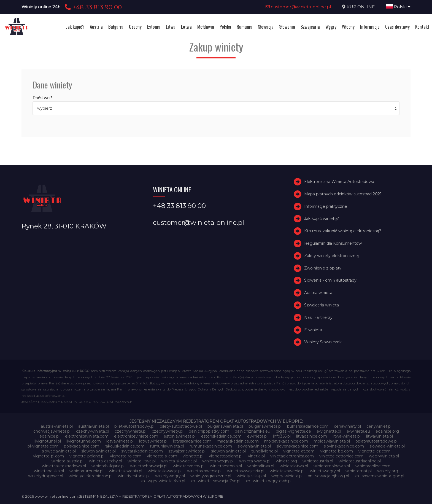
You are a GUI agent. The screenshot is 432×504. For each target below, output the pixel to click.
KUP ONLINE (361, 7)
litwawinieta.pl (380, 436)
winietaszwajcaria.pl (246, 471)
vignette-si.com (162, 456)
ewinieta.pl (257, 436)
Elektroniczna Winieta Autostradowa (339, 182)
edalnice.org (387, 431)
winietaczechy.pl (189, 466)
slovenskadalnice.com (297, 446)
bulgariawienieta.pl (225, 426)
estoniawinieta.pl (180, 436)
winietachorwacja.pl (149, 466)
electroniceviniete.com (136, 436)
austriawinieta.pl (94, 426)
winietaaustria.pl (318, 461)
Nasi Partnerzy (318, 317)
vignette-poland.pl (87, 456)
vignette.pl (193, 456)
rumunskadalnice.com (211, 446)
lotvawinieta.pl (120, 441)
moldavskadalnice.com (286, 441)
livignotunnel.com (84, 441)
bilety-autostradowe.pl (181, 426)
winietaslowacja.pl (165, 471)
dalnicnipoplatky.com (209, 431)
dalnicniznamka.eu (253, 431)
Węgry (331, 27)
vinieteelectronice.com (341, 456)
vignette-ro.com (126, 456)
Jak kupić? (75, 27)
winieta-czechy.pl (106, 461)
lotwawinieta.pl (153, 441)
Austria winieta (318, 293)
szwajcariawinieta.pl (187, 451)
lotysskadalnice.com (192, 441)
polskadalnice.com (82, 446)
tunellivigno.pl (264, 451)
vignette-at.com (299, 451)
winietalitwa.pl (261, 466)
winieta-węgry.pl (255, 461)
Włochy (348, 27)
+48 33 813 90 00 (92, 7)
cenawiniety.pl (347, 426)
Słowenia (287, 27)
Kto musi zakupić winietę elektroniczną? (343, 231)
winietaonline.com (373, 466)
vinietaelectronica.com (292, 456)
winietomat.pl (359, 471)
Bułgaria (116, 27)
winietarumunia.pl (86, 471)
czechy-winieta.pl (93, 431)
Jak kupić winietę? (322, 219)
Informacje (370, 27)
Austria (96, 27)
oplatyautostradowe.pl (376, 441)
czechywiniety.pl (168, 431)
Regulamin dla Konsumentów (333, 243)
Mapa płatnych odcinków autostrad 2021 (343, 194)
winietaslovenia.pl (125, 471)
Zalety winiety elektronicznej (331, 256)
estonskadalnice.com (221, 436)
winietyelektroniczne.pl (91, 476)
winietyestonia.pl (134, 476)
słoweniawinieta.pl (228, 451)
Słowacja (266, 27)
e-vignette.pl (329, 431)
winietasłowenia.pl (287, 471)
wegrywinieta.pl (384, 456)
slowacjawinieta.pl (59, 451)
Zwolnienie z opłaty (323, 268)
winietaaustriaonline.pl (360, 461)
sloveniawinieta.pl (254, 446)
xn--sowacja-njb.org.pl (329, 476)
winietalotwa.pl (294, 466)
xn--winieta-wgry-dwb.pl (269, 481)
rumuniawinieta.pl (167, 446)
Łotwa (186, 27)
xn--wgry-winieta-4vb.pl (163, 481)
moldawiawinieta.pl (332, 441)
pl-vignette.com (43, 446)
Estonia (154, 27)
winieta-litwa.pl (142, 461)
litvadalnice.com (312, 436)
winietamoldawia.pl (332, 466)
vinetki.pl (256, 456)
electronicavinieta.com (87, 436)
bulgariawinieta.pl (265, 426)
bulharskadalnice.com (308, 426)
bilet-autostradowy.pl (134, 426)
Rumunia (245, 27)
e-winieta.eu (358, 431)
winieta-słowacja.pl (179, 461)
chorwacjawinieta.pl (52, 431)
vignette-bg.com (337, 451)
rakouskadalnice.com (125, 446)
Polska (225, 27)
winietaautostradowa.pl (64, 466)
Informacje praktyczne (326, 206)
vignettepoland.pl (226, 456)
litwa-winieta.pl (347, 436)
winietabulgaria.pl (108, 466)
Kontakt (422, 27)
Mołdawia (206, 27)
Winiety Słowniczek (323, 342)
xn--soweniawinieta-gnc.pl (379, 476)
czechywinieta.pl (130, 431)
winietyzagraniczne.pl (211, 476)
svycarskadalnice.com (142, 451)
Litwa (171, 27)
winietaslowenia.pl (204, 471)
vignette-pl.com (48, 456)
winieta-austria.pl (67, 461)
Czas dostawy (397, 27)
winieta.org (286, 461)
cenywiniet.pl (379, 426)
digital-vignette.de (293, 431)
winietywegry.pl (170, 476)
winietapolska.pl (49, 471)
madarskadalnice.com (238, 441)
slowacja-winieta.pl (387, 446)
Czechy (135, 27)
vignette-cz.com (374, 451)
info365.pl (282, 436)
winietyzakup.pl (251, 476)
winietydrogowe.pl (46, 476)
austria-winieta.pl (57, 426)
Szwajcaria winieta (322, 305)
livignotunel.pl (48, 441)
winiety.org (388, 471)
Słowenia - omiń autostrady (330, 280)
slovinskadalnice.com (344, 446)
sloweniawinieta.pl (98, 451)
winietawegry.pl (325, 471)
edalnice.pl (49, 436)
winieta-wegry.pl (218, 461)
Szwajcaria (310, 27)
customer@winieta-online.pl (298, 7)
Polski (398, 7)
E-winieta (313, 330)
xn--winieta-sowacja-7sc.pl (215, 481)
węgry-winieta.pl (287, 476)
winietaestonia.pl (226, 466)
